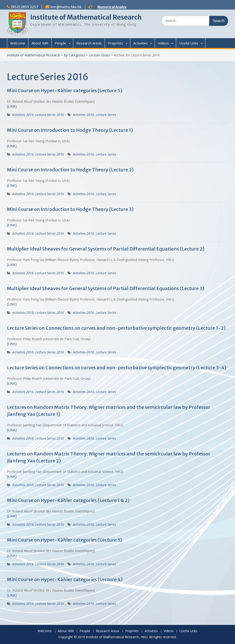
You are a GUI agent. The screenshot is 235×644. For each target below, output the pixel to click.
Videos (163, 43)
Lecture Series (99, 55)
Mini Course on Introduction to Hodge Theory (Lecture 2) (70, 170)
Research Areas (89, 43)
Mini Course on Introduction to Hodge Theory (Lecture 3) (70, 209)
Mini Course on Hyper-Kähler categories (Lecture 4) (65, 579)
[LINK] (12, 106)
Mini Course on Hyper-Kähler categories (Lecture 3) (65, 540)
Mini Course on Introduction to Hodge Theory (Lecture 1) (70, 130)
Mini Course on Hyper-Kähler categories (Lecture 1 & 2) (68, 500)
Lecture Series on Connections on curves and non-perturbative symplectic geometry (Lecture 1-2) (116, 328)
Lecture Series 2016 (50, 115)
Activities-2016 (83, 115)
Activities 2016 (23, 115)
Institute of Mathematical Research (86, 17)
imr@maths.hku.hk (66, 7)
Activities (141, 43)
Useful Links (189, 43)
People (60, 43)
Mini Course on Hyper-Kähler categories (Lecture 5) (65, 90)
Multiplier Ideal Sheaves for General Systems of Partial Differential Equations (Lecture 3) (106, 288)
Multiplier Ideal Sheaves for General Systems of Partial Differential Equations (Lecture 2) (106, 249)
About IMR (40, 43)
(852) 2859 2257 (25, 7)
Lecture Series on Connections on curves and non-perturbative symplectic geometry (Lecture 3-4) (117, 368)
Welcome (18, 43)
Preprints (116, 43)
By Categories (74, 55)
